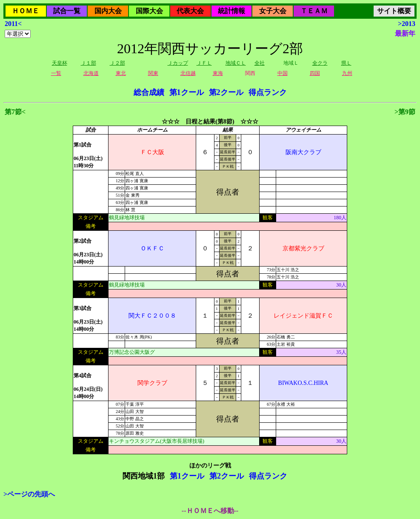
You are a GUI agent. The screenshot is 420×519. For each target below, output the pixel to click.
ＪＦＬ (204, 63)
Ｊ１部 (89, 63)
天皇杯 (60, 63)
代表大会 (190, 11)
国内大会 (108, 11)
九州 (347, 73)
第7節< (15, 112)
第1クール (187, 92)
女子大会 (273, 11)
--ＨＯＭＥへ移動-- (210, 511)
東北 (121, 73)
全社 (260, 63)
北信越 (188, 73)
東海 (218, 73)
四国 (315, 73)
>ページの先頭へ (29, 494)
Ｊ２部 (117, 63)
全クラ (320, 63)
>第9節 (405, 112)
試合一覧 (67, 11)
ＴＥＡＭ (314, 11)
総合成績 (149, 92)
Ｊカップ (178, 63)
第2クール (226, 92)
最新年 (405, 33)
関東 (153, 73)
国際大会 (149, 11)
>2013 (407, 24)
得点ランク (268, 92)
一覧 (56, 73)
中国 (283, 73)
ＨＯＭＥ (26, 11)
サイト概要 (394, 11)
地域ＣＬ (236, 63)
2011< (13, 24)
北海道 (91, 73)
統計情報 (231, 11)
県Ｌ (346, 63)
